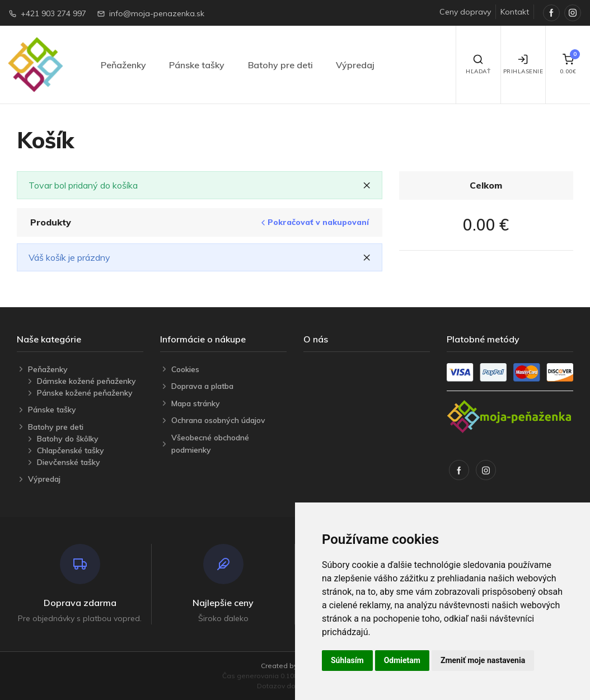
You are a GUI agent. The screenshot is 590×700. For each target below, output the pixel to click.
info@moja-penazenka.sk (157, 13)
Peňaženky (123, 65)
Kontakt (515, 12)
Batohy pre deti (280, 65)
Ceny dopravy (465, 12)
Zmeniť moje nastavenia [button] (483, 660)
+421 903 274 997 (53, 13)
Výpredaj (355, 65)
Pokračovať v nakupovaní (314, 222)
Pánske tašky (197, 65)
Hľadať (478, 64)
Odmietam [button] (402, 660)
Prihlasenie (523, 64)
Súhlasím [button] (347, 660)
